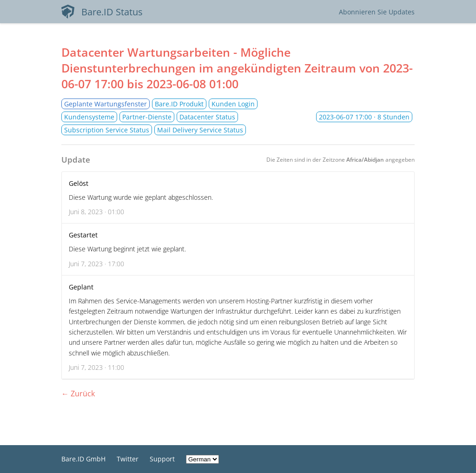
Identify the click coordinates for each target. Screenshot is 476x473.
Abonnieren (377, 12)
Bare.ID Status (102, 12)
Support (162, 459)
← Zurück (78, 394)
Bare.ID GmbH (83, 459)
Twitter (128, 459)
